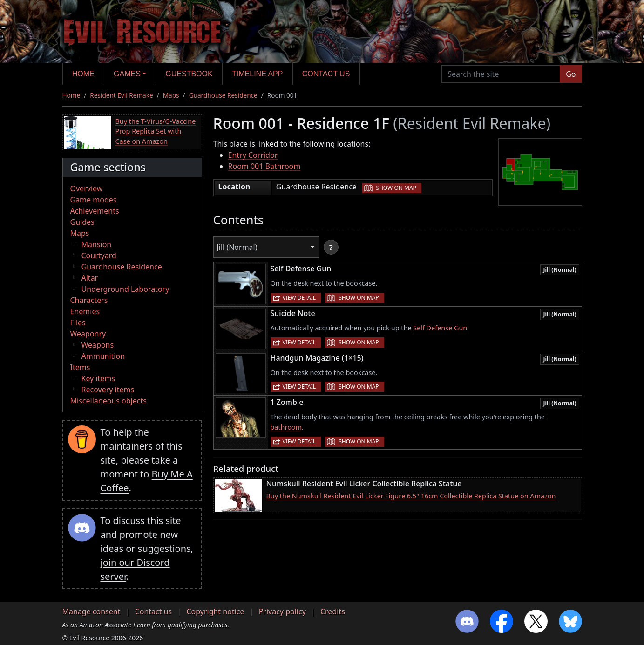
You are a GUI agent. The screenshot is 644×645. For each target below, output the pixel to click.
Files (78, 322)
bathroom (286, 427)
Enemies (85, 311)
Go (571, 74)
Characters (89, 300)
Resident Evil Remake (121, 95)
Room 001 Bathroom (264, 166)
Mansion (97, 244)
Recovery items (108, 390)
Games (127, 74)
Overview (87, 188)
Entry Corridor (253, 155)
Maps (171, 95)
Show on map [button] (396, 188)
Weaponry (88, 334)
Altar (90, 278)
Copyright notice (215, 611)
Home (83, 74)
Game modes (94, 200)
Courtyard (99, 255)
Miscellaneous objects (108, 401)
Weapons (98, 345)
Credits (333, 611)
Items (80, 367)
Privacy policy (282, 611)
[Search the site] (501, 74)
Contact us (326, 74)
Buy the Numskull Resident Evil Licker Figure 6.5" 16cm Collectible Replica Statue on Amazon (411, 496)
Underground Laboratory (125, 289)
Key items (98, 378)
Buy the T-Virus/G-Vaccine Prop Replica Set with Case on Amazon (156, 131)
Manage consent (92, 611)
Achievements (95, 211)
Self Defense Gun (440, 328)
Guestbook (189, 74)
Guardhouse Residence (223, 95)
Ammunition (103, 356)
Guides (82, 222)
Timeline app (257, 74)
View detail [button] (299, 298)
